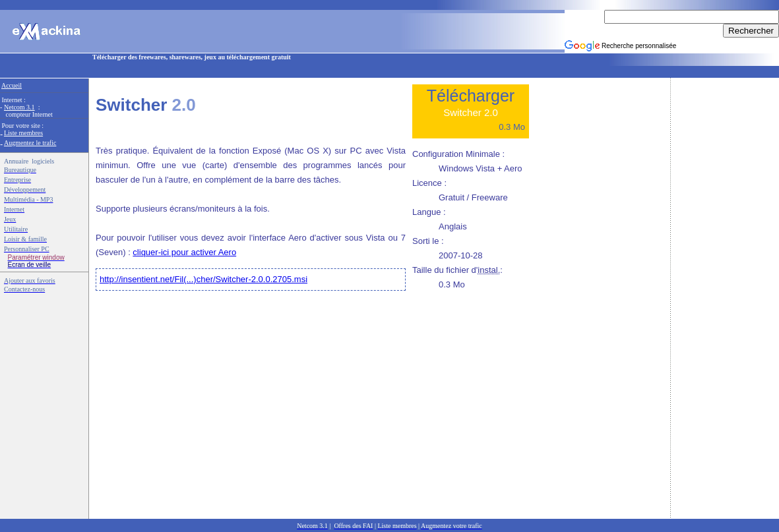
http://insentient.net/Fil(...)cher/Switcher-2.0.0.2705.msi (203, 279)
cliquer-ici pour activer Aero (184, 252)
